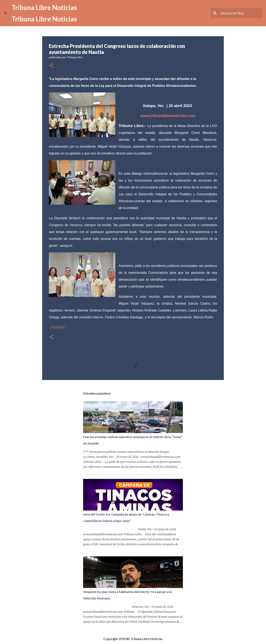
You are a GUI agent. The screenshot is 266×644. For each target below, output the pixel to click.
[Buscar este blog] (241, 13)
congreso (57, 327)
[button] (51, 66)
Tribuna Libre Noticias (44, 7)
